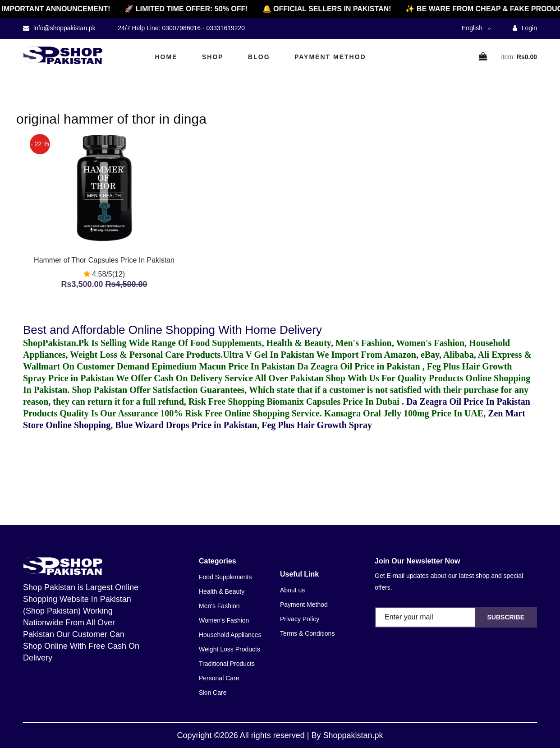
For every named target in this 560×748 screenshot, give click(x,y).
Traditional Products (227, 664)
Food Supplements (225, 577)
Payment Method (330, 57)
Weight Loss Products (230, 649)
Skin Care (213, 693)
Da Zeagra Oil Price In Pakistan (468, 402)
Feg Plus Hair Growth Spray (317, 425)
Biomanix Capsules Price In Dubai (334, 402)
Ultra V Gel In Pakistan (269, 355)
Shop (213, 57)
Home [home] (166, 57)
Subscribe (506, 617)
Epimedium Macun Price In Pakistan (223, 366)
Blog (259, 57)
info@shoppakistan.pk (64, 28)
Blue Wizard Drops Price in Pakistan (186, 425)
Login (525, 28)
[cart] (483, 57)
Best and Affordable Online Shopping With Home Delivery (172, 330)
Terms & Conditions (307, 633)
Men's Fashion (219, 606)
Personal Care (219, 678)
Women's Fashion (224, 620)
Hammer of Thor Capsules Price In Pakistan (104, 260)
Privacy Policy (300, 619)
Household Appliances (230, 635)
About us (292, 590)
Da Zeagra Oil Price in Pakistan (360, 366)
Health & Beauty (222, 591)
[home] (63, 55)
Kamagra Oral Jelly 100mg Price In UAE (404, 413)
